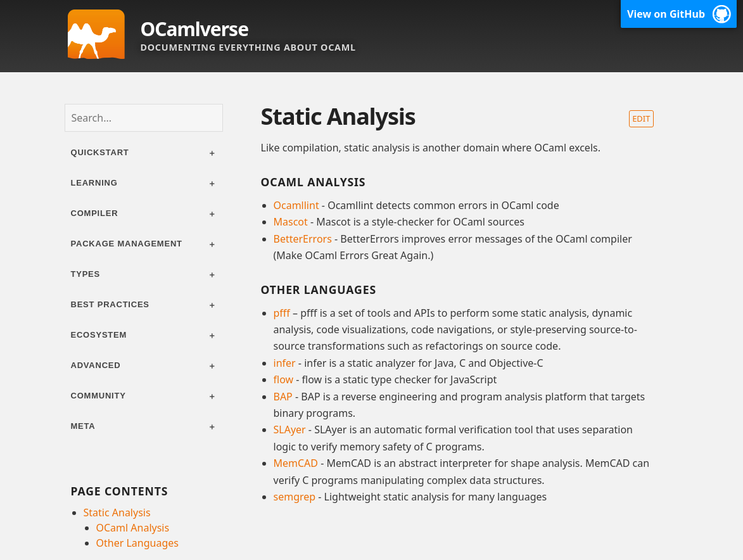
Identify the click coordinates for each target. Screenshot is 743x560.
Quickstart (100, 152)
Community (98, 396)
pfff (282, 313)
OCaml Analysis (133, 528)
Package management (127, 244)
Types (86, 274)
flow (284, 379)
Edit (641, 118)
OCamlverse (195, 29)
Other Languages (137, 543)
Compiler (95, 213)
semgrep (295, 497)
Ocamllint (296, 205)
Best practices (110, 304)
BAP (283, 397)
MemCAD (296, 463)
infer (285, 363)
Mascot (291, 222)
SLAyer (290, 430)
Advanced (96, 365)
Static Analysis (117, 512)
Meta (83, 426)
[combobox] (144, 118)
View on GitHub (666, 14)
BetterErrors (303, 239)
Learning (94, 183)
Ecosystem (99, 335)
